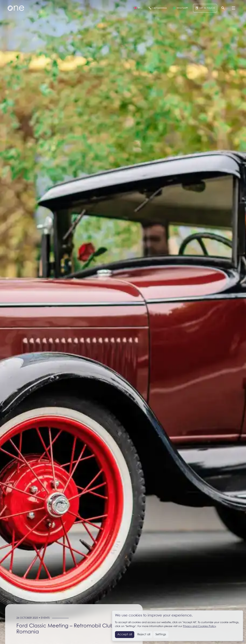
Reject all (144, 635)
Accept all (125, 635)
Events (45, 618)
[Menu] (234, 8)
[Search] (223, 8)
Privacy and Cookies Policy (199, 626)
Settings (161, 635)
